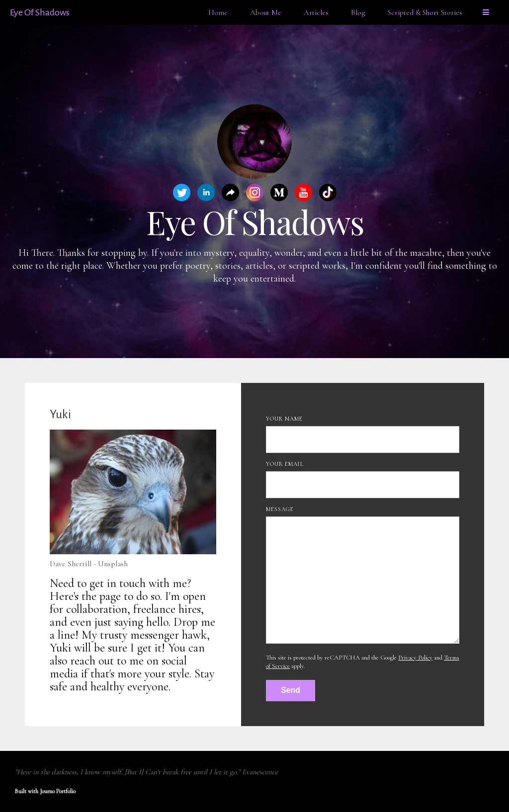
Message (280, 509)
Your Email (285, 464)
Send (291, 690)
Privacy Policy (415, 658)
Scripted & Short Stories (425, 12)
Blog (358, 12)
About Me (266, 12)
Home (218, 12)
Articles (316, 12)
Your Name (284, 419)
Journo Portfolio (58, 791)
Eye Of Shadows (40, 12)
